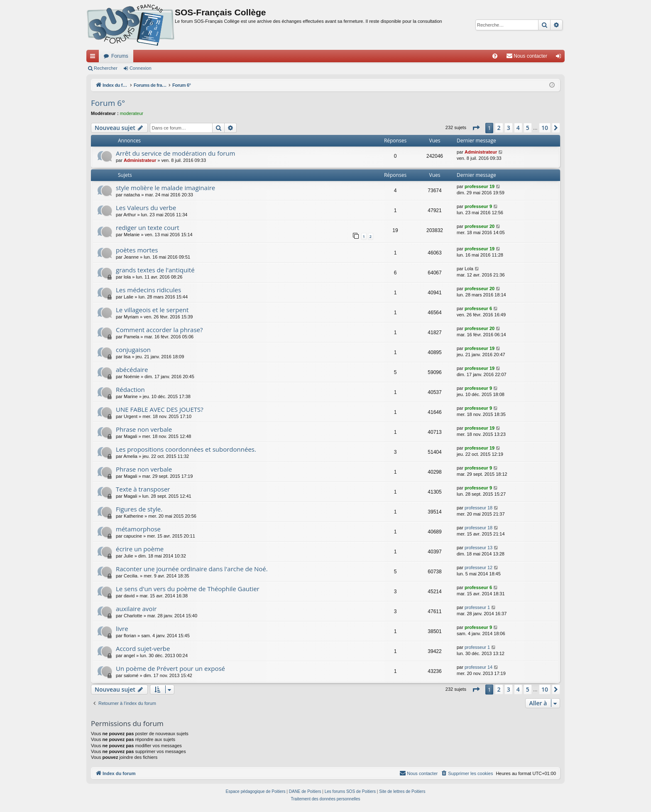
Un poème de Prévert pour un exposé (170, 668)
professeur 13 (478, 548)
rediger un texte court (148, 227)
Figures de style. (139, 509)
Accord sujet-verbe (143, 648)
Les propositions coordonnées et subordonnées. (186, 449)
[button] (476, 128)
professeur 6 (478, 308)
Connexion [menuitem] (560, 58)
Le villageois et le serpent (152, 310)
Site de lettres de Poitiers (402, 791)
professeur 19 (480, 186)
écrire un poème (140, 549)
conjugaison (133, 350)
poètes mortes (137, 250)
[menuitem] (495, 56)
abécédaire (132, 369)
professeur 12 (478, 567)
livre (122, 629)
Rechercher (106, 68)
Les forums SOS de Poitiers (350, 791)
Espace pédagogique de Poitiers (256, 791)
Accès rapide (94, 58)
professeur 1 (477, 607)
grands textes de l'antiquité (155, 270)
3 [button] (509, 128)
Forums (120, 56)
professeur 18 (478, 508)
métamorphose (138, 529)
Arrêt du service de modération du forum (175, 153)
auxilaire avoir (136, 609)
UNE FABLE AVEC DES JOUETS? (160, 409)
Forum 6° (108, 103)
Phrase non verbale (144, 429)
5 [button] (528, 128)
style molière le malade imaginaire (165, 188)
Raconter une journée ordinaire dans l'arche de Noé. (192, 569)
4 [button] (518, 128)
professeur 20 (480, 226)
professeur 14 (478, 667)
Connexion (141, 68)
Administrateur (140, 160)
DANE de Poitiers (305, 791)
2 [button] (499, 128)
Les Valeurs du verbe (146, 208)
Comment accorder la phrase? (159, 330)
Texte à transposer (143, 489)
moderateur (132, 113)
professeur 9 (478, 206)
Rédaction (130, 389)
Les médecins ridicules (148, 290)
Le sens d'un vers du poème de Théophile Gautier (188, 589)
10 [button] (545, 128)
